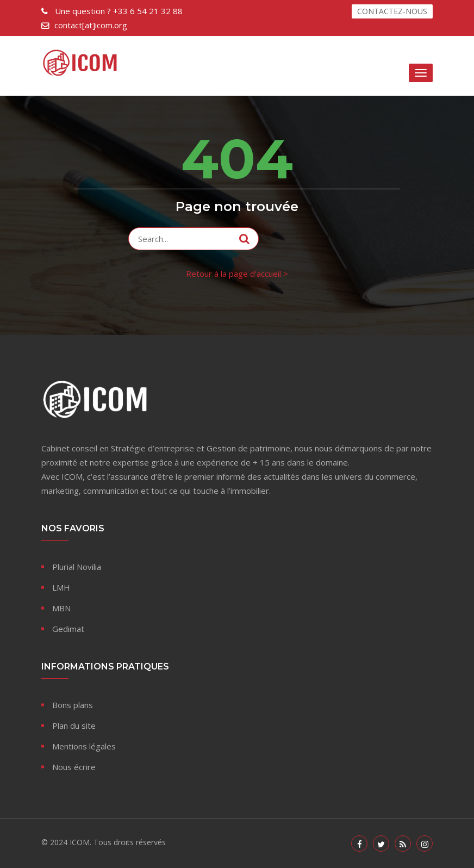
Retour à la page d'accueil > (237, 274)
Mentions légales (84, 746)
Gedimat (68, 629)
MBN (61, 608)
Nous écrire (74, 767)
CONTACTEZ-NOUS (392, 11)
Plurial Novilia (77, 567)
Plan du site (74, 726)
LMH (61, 587)
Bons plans (73, 705)
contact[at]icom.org (91, 25)
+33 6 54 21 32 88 (118, 11)
